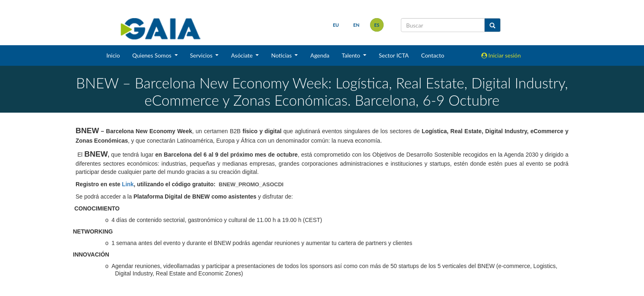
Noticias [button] (282, 55)
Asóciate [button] (242, 55)
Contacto (432, 55)
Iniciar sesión (501, 55)
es (377, 25)
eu (336, 25)
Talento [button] (352, 55)
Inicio (113, 55)
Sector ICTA (394, 55)
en (356, 25)
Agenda (320, 55)
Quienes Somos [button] (153, 55)
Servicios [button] (202, 55)
